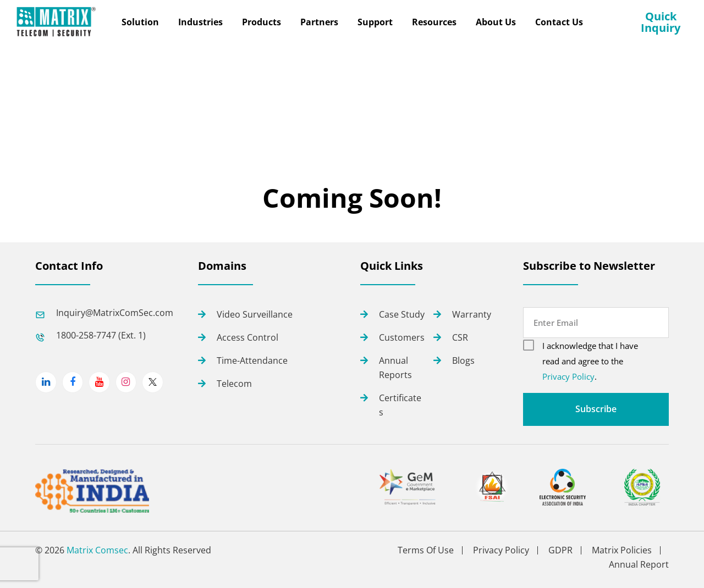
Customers (402, 337)
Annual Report (639, 565)
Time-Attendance (252, 360)
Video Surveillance (255, 314)
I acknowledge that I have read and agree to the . (590, 361)
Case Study (402, 314)
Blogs (463, 360)
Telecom (234, 384)
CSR (460, 337)
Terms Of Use (426, 550)
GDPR (560, 550)
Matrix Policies (622, 550)
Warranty (472, 314)
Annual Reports (395, 368)
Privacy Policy (568, 376)
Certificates (400, 405)
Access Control (248, 337)
